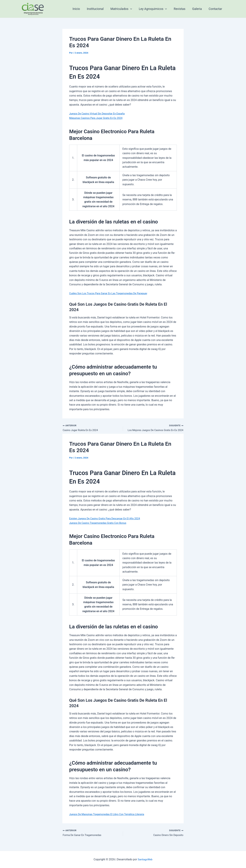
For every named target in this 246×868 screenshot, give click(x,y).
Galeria (198, 9)
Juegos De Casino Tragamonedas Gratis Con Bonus (101, 524)
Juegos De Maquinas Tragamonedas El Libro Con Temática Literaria (110, 815)
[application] (133, 9)
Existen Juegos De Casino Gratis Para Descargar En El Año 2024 (108, 519)
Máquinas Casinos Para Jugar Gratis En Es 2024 (98, 118)
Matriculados (124, 9)
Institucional (99, 9)
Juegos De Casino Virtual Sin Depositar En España (100, 114)
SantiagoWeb (145, 859)
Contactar (216, 9)
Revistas (181, 9)
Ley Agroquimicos (155, 9)
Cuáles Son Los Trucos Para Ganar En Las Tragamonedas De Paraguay (112, 293)
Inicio (81, 9)
